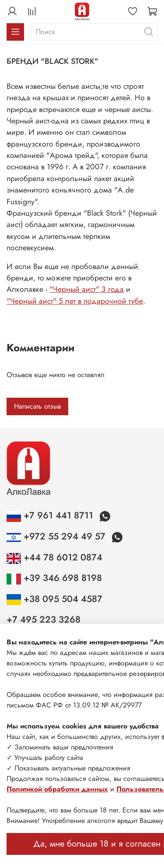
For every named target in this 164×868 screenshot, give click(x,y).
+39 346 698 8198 (54, 578)
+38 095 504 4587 (54, 599)
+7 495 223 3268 (44, 619)
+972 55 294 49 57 (57, 536)
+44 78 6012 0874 (54, 557)
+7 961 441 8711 (51, 515)
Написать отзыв (37, 406)
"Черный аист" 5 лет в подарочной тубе (75, 301)
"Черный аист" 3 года (87, 289)
